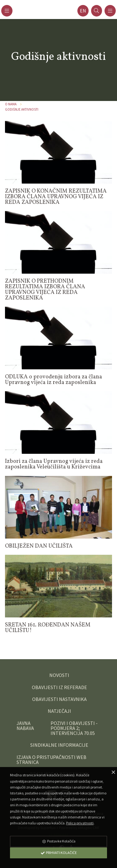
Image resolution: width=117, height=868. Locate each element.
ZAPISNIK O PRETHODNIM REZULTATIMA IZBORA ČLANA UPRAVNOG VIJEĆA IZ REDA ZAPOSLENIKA (45, 290)
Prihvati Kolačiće (59, 853)
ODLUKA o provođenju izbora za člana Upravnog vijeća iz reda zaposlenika (54, 380)
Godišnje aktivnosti (22, 109)
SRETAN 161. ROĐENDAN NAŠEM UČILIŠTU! (48, 628)
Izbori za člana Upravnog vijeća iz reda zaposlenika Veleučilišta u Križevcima (54, 464)
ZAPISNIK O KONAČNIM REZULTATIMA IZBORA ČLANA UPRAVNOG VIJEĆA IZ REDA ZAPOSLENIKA (56, 197)
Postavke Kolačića (59, 841)
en (83, 11)
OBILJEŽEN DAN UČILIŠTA (39, 546)
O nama (11, 104)
